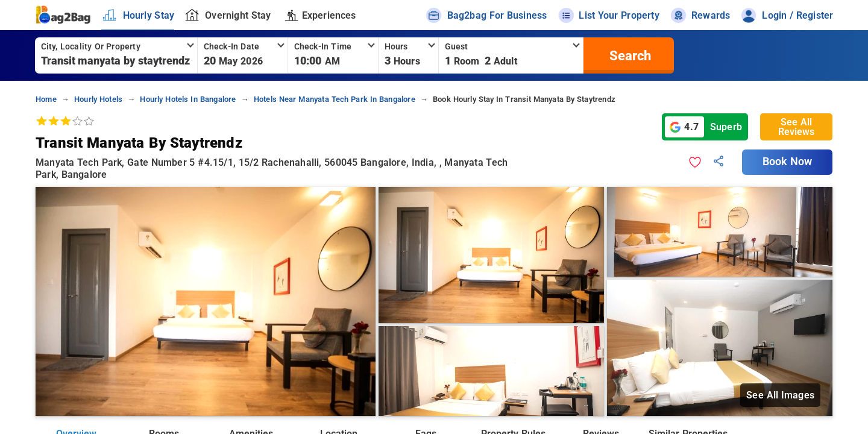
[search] (629, 55)
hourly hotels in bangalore (188, 99)
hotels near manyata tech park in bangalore (335, 99)
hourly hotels (98, 99)
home (46, 99)
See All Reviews (796, 127)
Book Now (787, 162)
